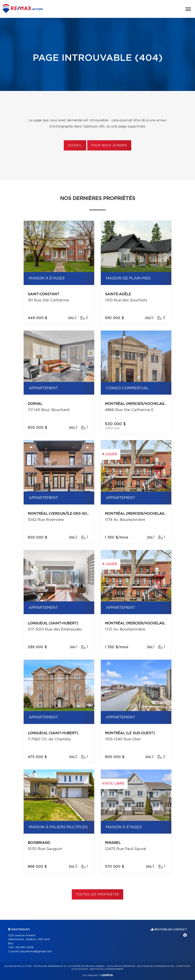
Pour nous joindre (109, 146)
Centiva (106, 975)
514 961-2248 (24, 947)
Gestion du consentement (107, 969)
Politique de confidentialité (156, 966)
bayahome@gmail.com (36, 952)
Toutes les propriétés (98, 895)
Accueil (75, 146)
